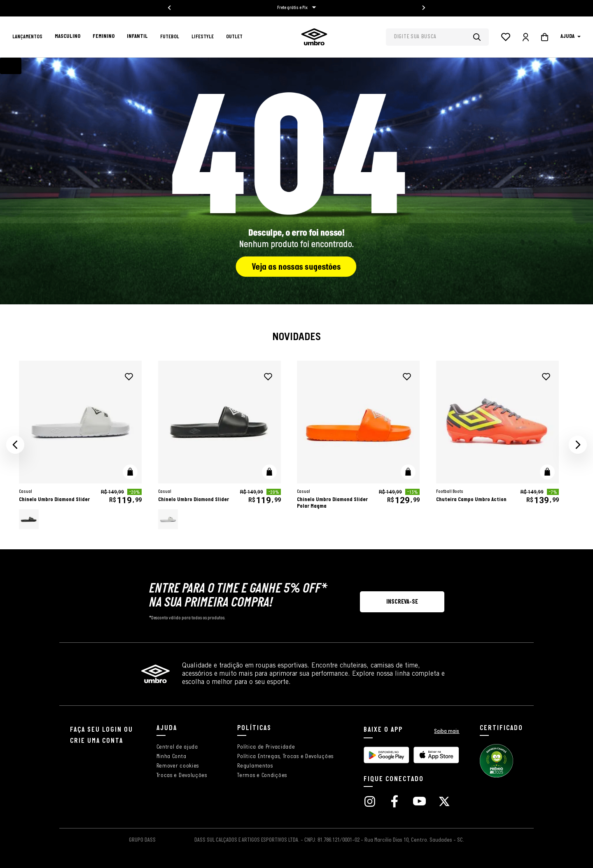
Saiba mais (447, 731)
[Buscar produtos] (481, 37)
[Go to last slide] (170, 8)
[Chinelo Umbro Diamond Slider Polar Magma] (358, 445)
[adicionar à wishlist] (129, 377)
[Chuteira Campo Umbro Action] (497, 445)
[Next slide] (423, 8)
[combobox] (437, 37)
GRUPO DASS (142, 840)
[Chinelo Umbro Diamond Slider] (80, 445)
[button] (15, 445)
